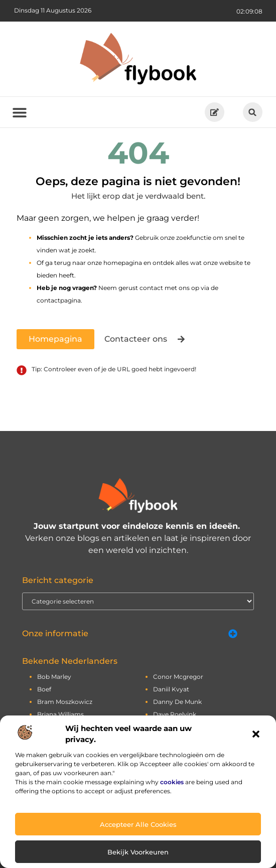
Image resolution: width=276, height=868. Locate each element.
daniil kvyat (171, 689)
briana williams (60, 714)
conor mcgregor (178, 677)
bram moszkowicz (65, 702)
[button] (256, 734)
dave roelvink (175, 714)
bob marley (54, 677)
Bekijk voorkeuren (138, 852)
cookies (172, 782)
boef (44, 689)
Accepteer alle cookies (138, 824)
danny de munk (177, 702)
